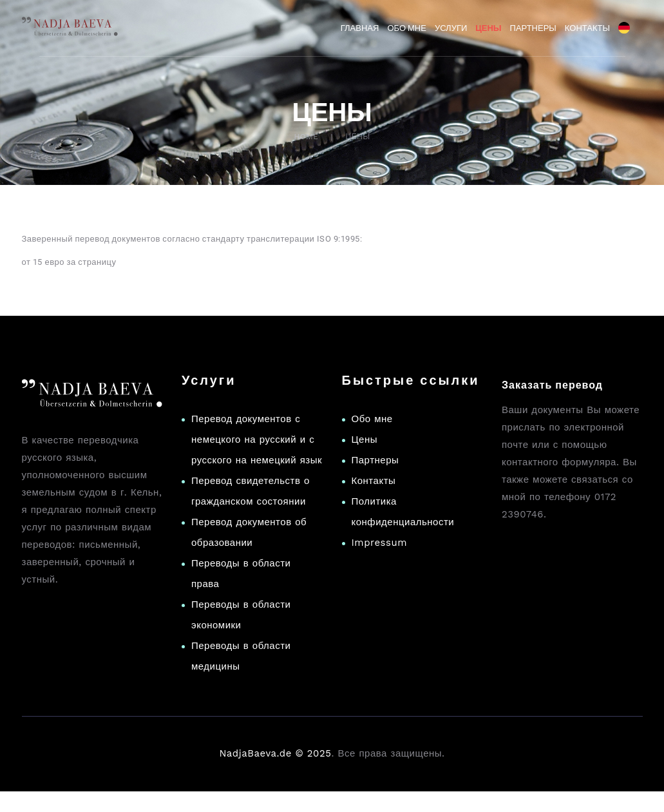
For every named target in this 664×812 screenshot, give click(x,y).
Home (306, 137)
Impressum (379, 543)
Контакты (374, 481)
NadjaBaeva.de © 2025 (275, 753)
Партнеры (375, 460)
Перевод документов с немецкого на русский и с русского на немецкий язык (257, 440)
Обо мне (372, 419)
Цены (365, 440)
